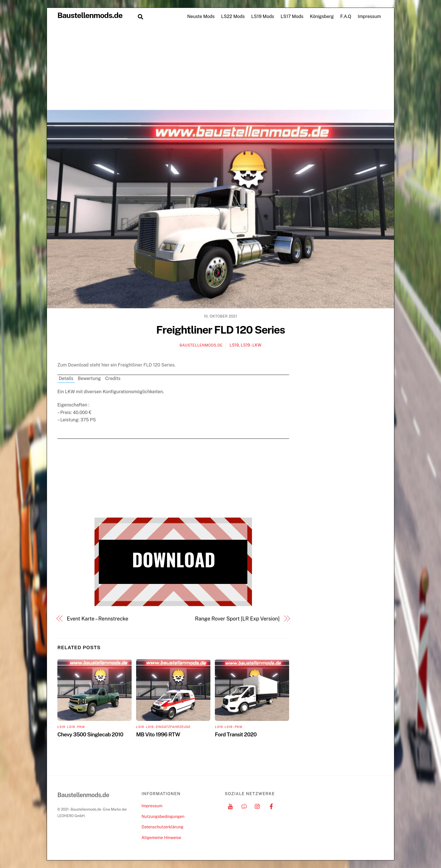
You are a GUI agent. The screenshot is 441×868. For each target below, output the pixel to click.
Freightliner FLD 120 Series (220, 330)
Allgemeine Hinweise (161, 837)
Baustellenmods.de (201, 345)
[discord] (244, 806)
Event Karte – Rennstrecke (98, 619)
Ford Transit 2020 (236, 734)
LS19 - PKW (76, 727)
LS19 (234, 345)
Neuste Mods (201, 16)
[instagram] (258, 806)
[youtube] (230, 806)
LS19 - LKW (251, 345)
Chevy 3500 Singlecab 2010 (90, 734)
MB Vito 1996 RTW (158, 734)
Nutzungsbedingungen (163, 816)
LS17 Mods (292, 16)
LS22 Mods (233, 16)
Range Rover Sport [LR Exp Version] (237, 619)
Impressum (369, 16)
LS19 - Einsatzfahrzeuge (168, 727)
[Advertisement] (220, 68)
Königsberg (322, 16)
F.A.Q (346, 16)
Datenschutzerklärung (162, 827)
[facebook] (271, 806)
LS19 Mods (263, 16)
